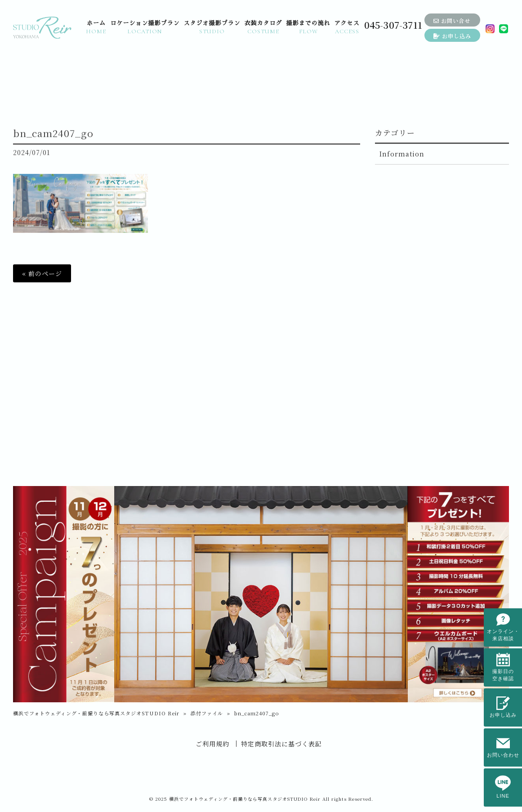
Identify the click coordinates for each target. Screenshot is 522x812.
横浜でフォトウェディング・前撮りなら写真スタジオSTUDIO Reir (96, 713)
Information (402, 154)
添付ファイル (207, 713)
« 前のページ (42, 273)
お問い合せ (452, 20)
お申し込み (452, 36)
